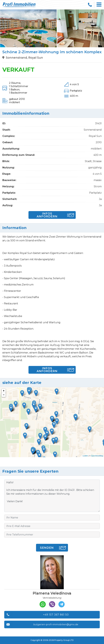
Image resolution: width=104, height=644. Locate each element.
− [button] (4, 395)
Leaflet (85, 456)
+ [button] (4, 391)
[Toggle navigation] (99, 5)
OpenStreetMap (97, 456)
